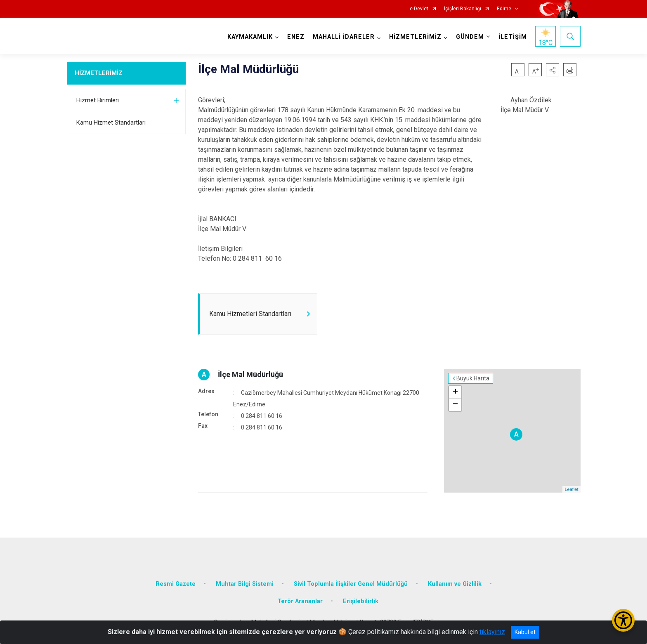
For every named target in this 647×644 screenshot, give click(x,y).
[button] (553, 70)
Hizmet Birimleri (98, 100)
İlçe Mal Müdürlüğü (250, 374)
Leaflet (571, 489)
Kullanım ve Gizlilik (455, 584)
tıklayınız (492, 632)
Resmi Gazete (176, 584)
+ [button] (455, 392)
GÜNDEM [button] (470, 37)
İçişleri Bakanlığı (463, 9)
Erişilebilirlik (361, 601)
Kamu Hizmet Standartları (111, 123)
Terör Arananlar (300, 601)
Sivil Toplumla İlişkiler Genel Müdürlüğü (351, 584)
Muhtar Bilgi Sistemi (245, 584)
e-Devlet (419, 9)
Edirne (504, 9)
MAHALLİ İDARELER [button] (344, 37)
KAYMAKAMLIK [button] (250, 37)
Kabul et (525, 632)
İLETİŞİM (513, 37)
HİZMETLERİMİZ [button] (415, 37)
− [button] (455, 405)
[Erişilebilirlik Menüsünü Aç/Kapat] (623, 620)
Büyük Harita (473, 378)
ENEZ (296, 37)
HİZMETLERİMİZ (99, 73)
